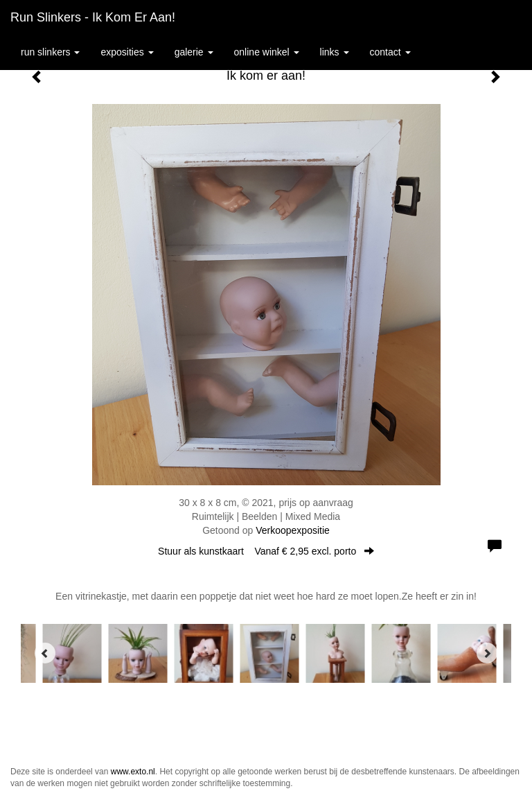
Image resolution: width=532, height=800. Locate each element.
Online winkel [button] (267, 52)
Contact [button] (390, 52)
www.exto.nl (133, 772)
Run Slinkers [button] (50, 52)
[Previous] (45, 653)
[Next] (487, 653)
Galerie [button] (194, 52)
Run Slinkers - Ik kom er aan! (93, 17)
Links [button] (335, 52)
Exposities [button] (127, 52)
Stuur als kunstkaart (266, 551)
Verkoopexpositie (293, 530)
